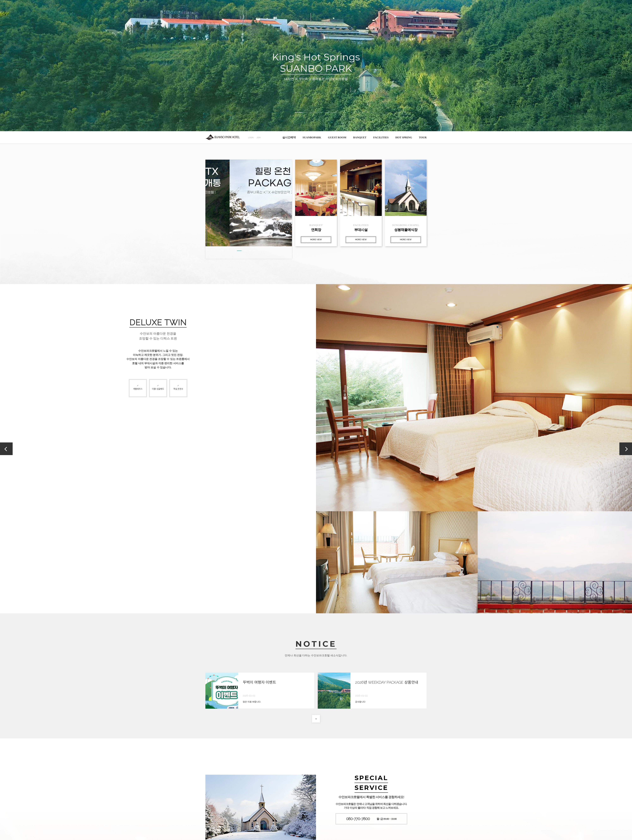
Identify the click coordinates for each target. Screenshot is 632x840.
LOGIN (251, 138)
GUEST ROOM (337, 137)
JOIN (258, 138)
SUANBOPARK (312, 137)
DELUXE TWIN (158, 323)
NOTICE (316, 644)
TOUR (423, 137)
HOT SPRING (404, 137)
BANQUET (360, 137)
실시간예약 (289, 137)
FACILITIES (381, 137)
